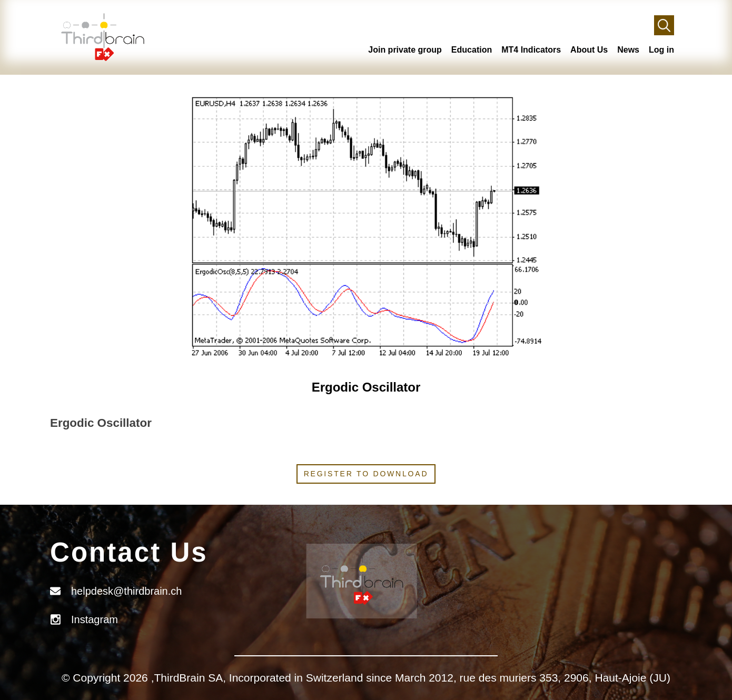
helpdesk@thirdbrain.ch (126, 591)
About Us (589, 50)
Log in (661, 50)
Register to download (366, 474)
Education (472, 50)
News (628, 50)
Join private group (405, 50)
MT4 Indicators (531, 50)
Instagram (95, 619)
